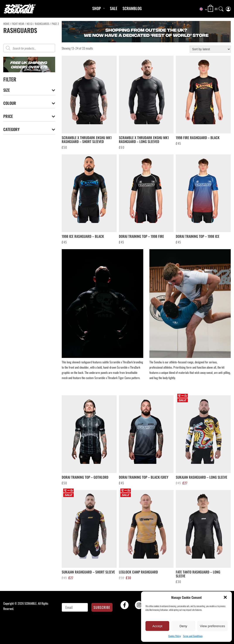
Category (29, 129)
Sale (114, 8)
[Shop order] (210, 49)
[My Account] (228, 8)
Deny (183, 626)
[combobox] (201, 9)
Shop (97, 8)
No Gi (30, 24)
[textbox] (201, 9)
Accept (157, 626)
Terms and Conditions (193, 636)
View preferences (212, 626)
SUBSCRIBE (102, 607)
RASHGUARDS (42, 24)
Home (6, 24)
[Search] (221, 8)
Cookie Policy (175, 636)
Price (29, 116)
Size (29, 90)
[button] (225, 597)
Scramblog (132, 8)
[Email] (75, 607)
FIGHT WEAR (18, 24)
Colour (29, 103)
